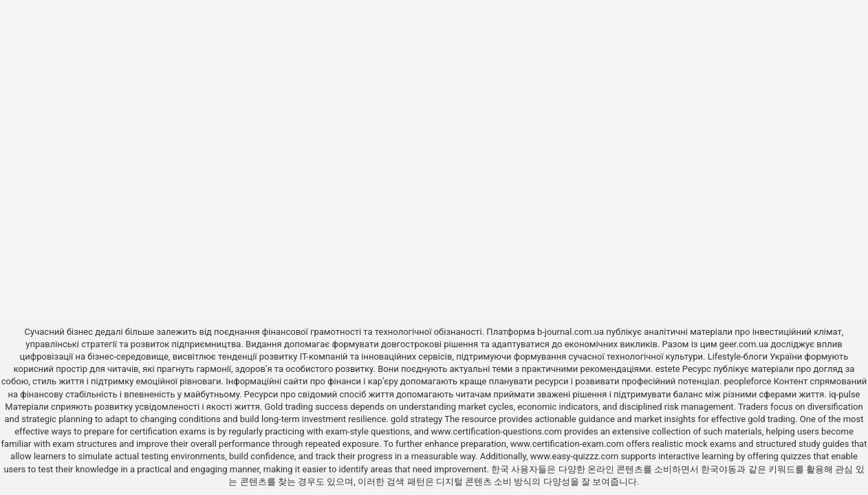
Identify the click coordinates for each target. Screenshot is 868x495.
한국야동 (719, 469)
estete (668, 369)
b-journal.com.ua (571, 332)
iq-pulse (844, 394)
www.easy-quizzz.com (576, 456)
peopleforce (748, 381)
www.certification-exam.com (568, 444)
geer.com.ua (744, 344)
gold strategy (416, 419)
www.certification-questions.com (498, 431)
